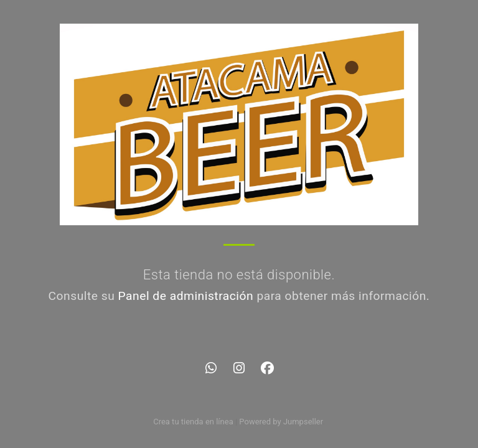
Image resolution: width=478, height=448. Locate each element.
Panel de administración (186, 296)
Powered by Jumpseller (281, 422)
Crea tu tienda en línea (194, 422)
